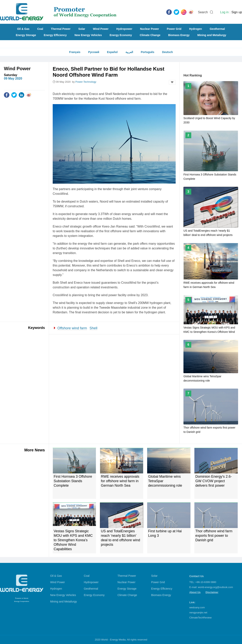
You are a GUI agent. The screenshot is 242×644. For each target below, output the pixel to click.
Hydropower (124, 29)
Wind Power (101, 29)
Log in (224, 12)
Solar (82, 29)
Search (203, 12)
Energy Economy (121, 35)
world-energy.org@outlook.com (215, 587)
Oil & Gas (23, 29)
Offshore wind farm (72, 328)
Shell (93, 328)
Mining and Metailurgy (212, 35)
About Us (195, 592)
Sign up (237, 12)
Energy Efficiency (55, 35)
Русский (94, 52)
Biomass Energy (179, 35)
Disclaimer (212, 592)
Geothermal (217, 29)
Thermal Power (61, 29)
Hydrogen (195, 29)
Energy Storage (26, 35)
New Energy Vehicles (88, 35)
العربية (129, 52)
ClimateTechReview (200, 618)
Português (147, 52)
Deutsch (168, 52)
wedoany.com (197, 607)
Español (112, 52)
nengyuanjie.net (198, 613)
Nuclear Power (150, 29)
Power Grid (174, 29)
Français (75, 52)
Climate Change (150, 35)
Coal (40, 29)
